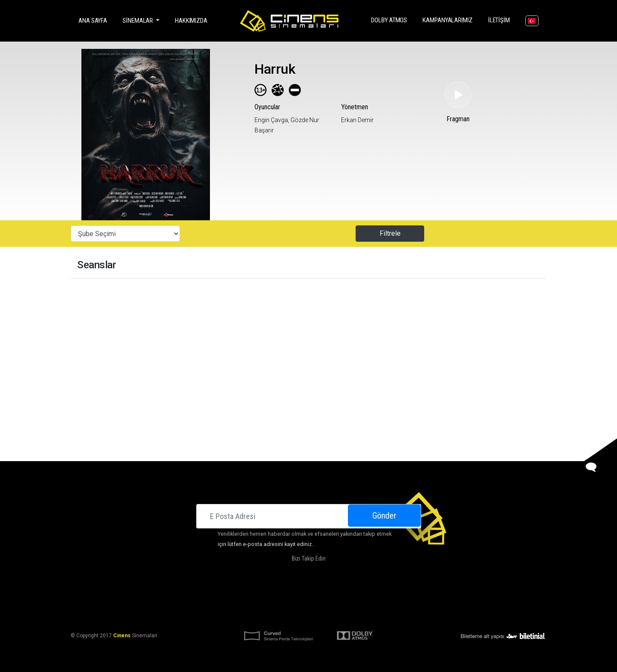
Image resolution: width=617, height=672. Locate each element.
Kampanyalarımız (449, 19)
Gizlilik (377, 615)
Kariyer (403, 594)
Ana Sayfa (94, 20)
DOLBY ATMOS (391, 19)
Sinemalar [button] (138, 21)
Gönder (384, 516)
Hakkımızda (191, 21)
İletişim (501, 19)
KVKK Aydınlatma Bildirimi (267, 615)
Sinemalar (218, 594)
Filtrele (390, 233)
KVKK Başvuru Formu (335, 615)
